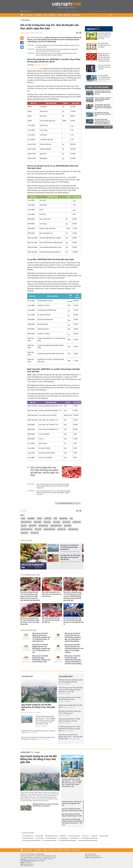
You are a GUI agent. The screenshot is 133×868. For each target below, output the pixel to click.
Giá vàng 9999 (39, 836)
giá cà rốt (24, 526)
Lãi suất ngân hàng (51, 838)
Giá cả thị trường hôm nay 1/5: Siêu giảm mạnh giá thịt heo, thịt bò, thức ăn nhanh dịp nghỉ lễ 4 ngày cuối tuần (56, 54)
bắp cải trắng (38, 522)
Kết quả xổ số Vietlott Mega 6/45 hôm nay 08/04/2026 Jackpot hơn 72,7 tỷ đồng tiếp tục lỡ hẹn (41, 648)
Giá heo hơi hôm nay (34, 69)
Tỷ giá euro (86, 836)
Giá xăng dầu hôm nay (51, 836)
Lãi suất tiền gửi (74, 838)
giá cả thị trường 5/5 (41, 65)
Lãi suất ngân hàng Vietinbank (67, 840)
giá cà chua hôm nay (27, 529)
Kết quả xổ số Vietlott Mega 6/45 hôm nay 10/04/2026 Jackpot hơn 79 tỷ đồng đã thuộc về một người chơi (41, 637)
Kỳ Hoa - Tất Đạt (25, 33)
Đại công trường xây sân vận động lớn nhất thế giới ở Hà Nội (72, 815)
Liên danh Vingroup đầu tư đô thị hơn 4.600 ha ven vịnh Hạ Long (103, 92)
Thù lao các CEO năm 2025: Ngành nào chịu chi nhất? (104, 67)
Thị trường (38, 15)
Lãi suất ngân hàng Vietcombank (88, 840)
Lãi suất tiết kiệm (63, 838)
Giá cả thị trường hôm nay (36, 38)
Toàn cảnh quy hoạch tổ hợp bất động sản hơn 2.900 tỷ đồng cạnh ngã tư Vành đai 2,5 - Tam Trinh (71, 690)
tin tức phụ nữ (35, 533)
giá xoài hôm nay (43, 526)
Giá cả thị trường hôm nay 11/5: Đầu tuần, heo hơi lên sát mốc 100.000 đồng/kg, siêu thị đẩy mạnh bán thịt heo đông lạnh (73, 596)
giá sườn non (66, 522)
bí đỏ (55, 518)
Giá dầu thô (63, 836)
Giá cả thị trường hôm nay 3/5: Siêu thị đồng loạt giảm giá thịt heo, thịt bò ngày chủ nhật (57, 46)
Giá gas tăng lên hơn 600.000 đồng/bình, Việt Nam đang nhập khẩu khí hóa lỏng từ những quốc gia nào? (104, 57)
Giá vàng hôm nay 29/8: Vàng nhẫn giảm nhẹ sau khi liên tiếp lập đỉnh (70, 557)
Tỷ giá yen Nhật (104, 836)
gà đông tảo (31, 518)
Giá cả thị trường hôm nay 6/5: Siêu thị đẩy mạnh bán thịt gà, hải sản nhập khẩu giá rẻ (73, 621)
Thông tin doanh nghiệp (98, 87)
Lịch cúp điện (40, 838)
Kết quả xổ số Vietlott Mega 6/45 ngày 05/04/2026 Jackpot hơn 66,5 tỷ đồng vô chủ (41, 659)
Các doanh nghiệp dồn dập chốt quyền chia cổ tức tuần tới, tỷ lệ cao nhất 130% (105, 36)
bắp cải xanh (33, 526)
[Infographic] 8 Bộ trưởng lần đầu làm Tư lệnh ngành (104, 45)
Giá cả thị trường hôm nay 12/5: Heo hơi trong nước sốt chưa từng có (52, 594)
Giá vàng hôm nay (28, 836)
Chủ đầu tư (53, 15)
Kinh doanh (76, 15)
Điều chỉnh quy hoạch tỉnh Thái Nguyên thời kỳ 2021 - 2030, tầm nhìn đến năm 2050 (71, 737)
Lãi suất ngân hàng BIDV (50, 840)
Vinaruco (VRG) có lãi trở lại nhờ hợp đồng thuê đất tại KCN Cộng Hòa (103, 99)
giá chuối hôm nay (73, 529)
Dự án (45, 15)
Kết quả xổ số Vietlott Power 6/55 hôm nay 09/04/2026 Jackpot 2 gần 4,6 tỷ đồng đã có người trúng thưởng (73, 637)
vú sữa (23, 518)
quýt (71, 518)
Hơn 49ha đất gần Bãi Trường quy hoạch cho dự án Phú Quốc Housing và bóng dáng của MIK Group (102, 122)
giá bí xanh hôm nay (56, 526)
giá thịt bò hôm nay (26, 522)
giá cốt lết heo (77, 522)
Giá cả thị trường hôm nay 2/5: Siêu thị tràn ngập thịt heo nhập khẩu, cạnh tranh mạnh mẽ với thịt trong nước (57, 50)
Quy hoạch (28, 15)
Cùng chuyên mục (29, 630)
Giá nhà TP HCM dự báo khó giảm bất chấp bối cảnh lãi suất (72, 810)
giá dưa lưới (24, 533)
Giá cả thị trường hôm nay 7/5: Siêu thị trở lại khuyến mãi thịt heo (51, 620)
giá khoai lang (63, 518)
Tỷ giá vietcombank (28, 838)
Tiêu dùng (25, 20)
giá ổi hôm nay (62, 529)
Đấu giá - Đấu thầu (64, 15)
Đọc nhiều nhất (66, 676)
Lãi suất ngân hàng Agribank (89, 838)
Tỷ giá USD (94, 836)
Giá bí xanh (38, 529)
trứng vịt (39, 518)
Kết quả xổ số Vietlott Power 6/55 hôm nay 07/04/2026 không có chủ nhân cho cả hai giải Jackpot (74, 648)
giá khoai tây (68, 526)
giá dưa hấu (48, 518)
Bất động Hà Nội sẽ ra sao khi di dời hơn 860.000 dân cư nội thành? (46, 805)
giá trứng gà (57, 522)
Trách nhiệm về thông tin (27, 866)
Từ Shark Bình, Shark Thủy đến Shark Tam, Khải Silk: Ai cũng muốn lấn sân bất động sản (103, 107)
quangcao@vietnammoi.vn (95, 857)
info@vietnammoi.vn (29, 864)
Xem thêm (108, 127)
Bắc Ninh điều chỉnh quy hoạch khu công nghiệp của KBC (103, 114)
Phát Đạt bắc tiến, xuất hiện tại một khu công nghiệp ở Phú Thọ (72, 803)
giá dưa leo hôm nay (49, 529)
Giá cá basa (47, 522)
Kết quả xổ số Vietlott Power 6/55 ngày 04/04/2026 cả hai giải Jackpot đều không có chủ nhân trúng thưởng (73, 660)
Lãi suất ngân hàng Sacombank (31, 840)
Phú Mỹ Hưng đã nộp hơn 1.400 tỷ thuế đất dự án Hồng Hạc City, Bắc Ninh (70, 729)
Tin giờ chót (28, 676)
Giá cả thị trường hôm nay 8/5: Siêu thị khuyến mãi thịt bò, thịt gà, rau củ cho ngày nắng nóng (30, 621)
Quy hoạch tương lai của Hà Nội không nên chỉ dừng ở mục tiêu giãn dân (38, 707)
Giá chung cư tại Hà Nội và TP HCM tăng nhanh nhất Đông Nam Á (69, 547)
